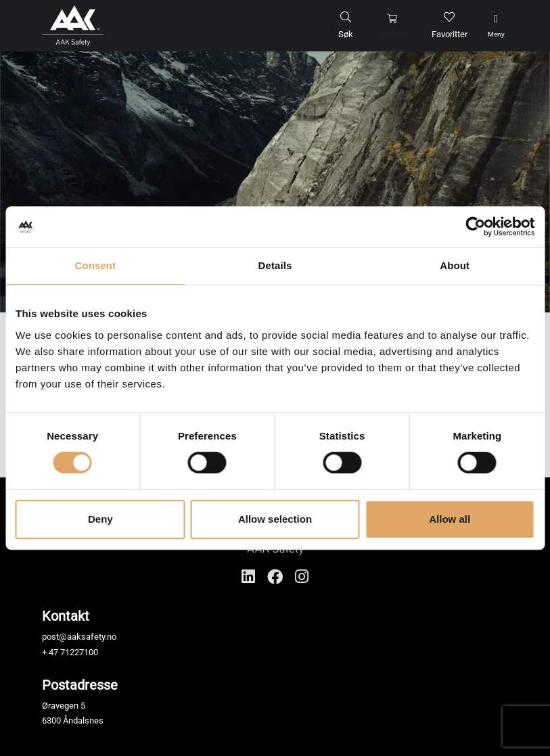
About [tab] (455, 265)
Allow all (450, 519)
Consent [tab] (95, 265)
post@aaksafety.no (79, 637)
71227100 (79, 652)
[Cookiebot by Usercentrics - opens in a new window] (475, 227)
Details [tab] (275, 265)
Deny (100, 519)
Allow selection (275, 519)
